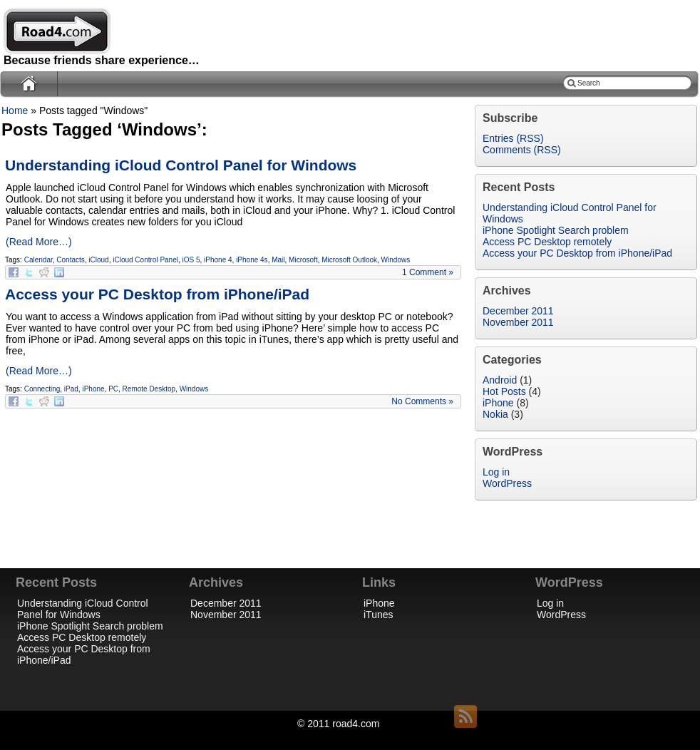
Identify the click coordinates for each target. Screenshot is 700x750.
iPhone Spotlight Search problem (90, 626)
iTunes (379, 615)
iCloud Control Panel (145, 260)
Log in (496, 472)
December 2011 (518, 311)
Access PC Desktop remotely (82, 637)
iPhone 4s (252, 260)
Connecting (42, 389)
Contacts (70, 260)
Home (15, 111)
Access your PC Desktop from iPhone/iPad (157, 294)
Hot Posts (504, 391)
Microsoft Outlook (349, 260)
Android (500, 380)
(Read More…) (39, 242)
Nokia (495, 414)
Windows (396, 260)
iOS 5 (191, 260)
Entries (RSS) (513, 138)
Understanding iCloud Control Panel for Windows (181, 165)
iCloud (98, 260)
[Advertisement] (613, 221)
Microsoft (303, 260)
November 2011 (518, 322)
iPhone (93, 389)
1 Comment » (428, 272)
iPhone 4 (218, 260)
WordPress (507, 483)
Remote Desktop (149, 389)
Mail (278, 260)
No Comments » (422, 401)
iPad (71, 389)
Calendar (38, 260)
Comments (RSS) (522, 150)
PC (113, 389)
